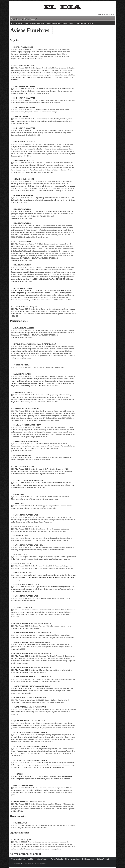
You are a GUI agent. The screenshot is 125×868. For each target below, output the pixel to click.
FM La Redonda (57, 859)
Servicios (33, 19)
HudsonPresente (42, 859)
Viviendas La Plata (18, 859)
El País (26, 24)
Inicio (13, 24)
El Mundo (19, 24)
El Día (23, 864)
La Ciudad (33, 24)
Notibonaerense (88, 859)
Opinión (65, 24)
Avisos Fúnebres (24, 19)
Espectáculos (89, 24)
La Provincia (41, 24)
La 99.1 (30, 859)
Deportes (80, 24)
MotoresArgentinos (72, 859)
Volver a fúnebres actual (26, 854)
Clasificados (14, 19)
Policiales (72, 24)
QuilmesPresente (103, 859)
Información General (54, 24)
